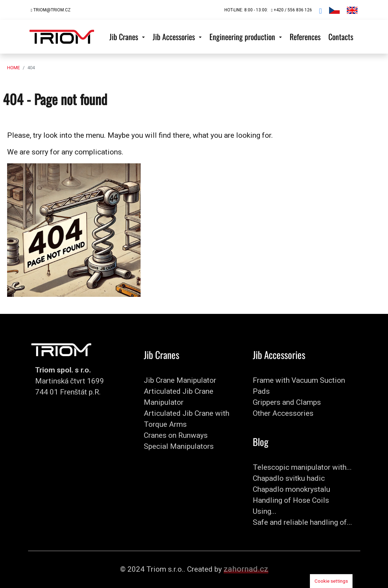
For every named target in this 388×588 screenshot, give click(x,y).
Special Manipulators (179, 446)
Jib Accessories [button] (175, 37)
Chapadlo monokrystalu (291, 489)
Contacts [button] (341, 37)
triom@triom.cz (51, 10)
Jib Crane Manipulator (180, 380)
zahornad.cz (246, 569)
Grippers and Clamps (287, 402)
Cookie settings (331, 581)
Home (13, 68)
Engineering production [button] (243, 37)
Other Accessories (283, 413)
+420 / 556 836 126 (291, 10)
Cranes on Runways (176, 435)
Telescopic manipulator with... (302, 467)
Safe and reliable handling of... (302, 522)
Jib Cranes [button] (125, 37)
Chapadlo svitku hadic (289, 478)
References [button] (305, 37)
